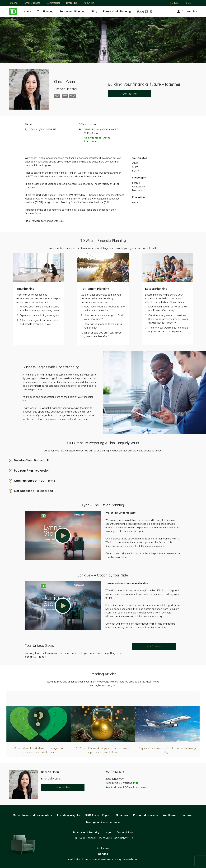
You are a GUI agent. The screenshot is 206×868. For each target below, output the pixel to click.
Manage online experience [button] (103, 822)
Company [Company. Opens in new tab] (122, 815)
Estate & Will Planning (117, 12)
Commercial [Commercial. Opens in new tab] (53, 3)
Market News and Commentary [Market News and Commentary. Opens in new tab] (32, 815)
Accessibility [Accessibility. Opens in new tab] (125, 833)
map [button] (97, 133)
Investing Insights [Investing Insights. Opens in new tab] (68, 815)
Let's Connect (154, 647)
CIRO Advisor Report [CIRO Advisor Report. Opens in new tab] (98, 815)
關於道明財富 (145, 12)
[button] (31, 461)
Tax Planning (45, 12)
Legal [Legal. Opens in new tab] (108, 833)
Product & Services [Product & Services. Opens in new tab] (145, 815)
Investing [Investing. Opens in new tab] (72, 3)
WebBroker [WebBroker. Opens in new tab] (170, 815)
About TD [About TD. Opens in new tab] (89, 3)
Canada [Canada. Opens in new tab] (103, 854)
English (176, 3)
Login (191, 3)
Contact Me (187, 12)
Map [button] (136, 783)
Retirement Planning (72, 12)
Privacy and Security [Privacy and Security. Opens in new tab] (86, 833)
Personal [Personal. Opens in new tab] (13, 3)
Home (27, 12)
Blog (94, 12)
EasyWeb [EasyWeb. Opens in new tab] (188, 815)
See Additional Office (97, 140)
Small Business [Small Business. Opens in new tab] (32, 3)
